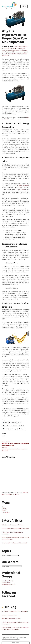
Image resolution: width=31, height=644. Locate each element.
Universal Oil (5, 56)
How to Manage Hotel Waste (9, 615)
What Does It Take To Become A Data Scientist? (14, 543)
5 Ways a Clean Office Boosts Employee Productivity (12, 533)
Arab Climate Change (7, 581)
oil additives (8, 52)
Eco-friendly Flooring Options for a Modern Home (15, 611)
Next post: (15, 449)
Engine (15, 50)
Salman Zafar (18, 47)
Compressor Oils (21, 48)
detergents (22, 189)
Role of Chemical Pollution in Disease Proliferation (15, 529)
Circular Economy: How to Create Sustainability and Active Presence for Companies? (15, 629)
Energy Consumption (7, 50)
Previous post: (15, 444)
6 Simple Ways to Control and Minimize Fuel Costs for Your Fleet (15, 623)
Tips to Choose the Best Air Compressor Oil (15, 54)
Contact (4, 511)
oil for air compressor (17, 52)
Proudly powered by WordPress (10, 637)
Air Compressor (12, 48)
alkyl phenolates (24, 186)
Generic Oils (21, 50)
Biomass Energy (6, 583)
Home (3, 507)
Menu (24, 6)
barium (21, 187)
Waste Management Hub (8, 584)
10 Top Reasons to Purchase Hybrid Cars (12, 525)
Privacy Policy (5, 512)
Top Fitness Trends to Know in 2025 (11, 619)
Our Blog (10, 607)
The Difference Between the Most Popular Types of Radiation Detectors (15, 538)
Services (4, 509)
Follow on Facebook (9, 594)
